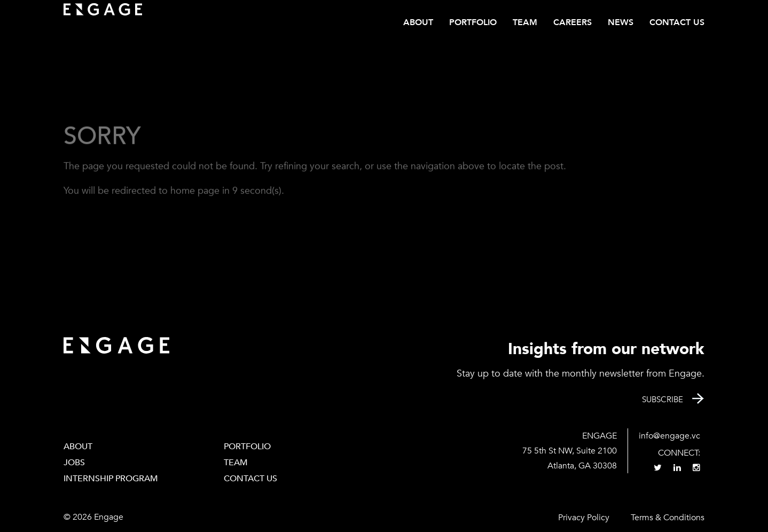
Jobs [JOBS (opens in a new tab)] (74, 463)
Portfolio (473, 22)
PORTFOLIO (247, 447)
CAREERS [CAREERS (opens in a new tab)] (573, 22)
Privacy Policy (584, 518)
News (621, 22)
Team (525, 22)
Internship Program (111, 479)
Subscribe (663, 400)
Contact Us (677, 22)
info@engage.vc (669, 436)
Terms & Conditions (668, 518)
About (418, 22)
